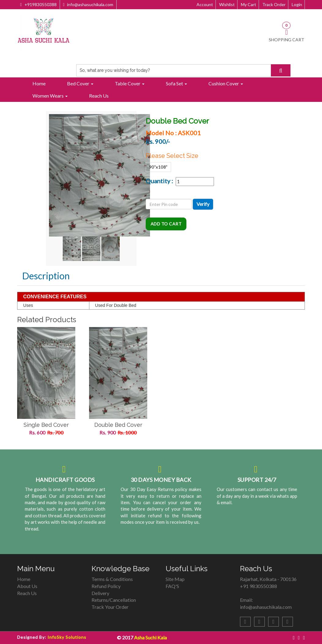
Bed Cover (80, 83)
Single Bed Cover (46, 425)
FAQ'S (172, 586)
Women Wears (50, 96)
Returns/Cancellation (114, 600)
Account (205, 4)
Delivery (100, 593)
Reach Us (99, 96)
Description (46, 276)
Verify (203, 204)
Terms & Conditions (112, 579)
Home (39, 83)
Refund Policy (106, 586)
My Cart (249, 4)
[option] (46, 385)
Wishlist (227, 4)
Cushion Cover (226, 83)
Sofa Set (176, 83)
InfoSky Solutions (67, 637)
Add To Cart (166, 224)
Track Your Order (110, 607)
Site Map (175, 579)
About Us (27, 586)
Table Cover (130, 83)
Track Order (274, 4)
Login (297, 4)
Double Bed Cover (118, 425)
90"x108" (158, 167)
